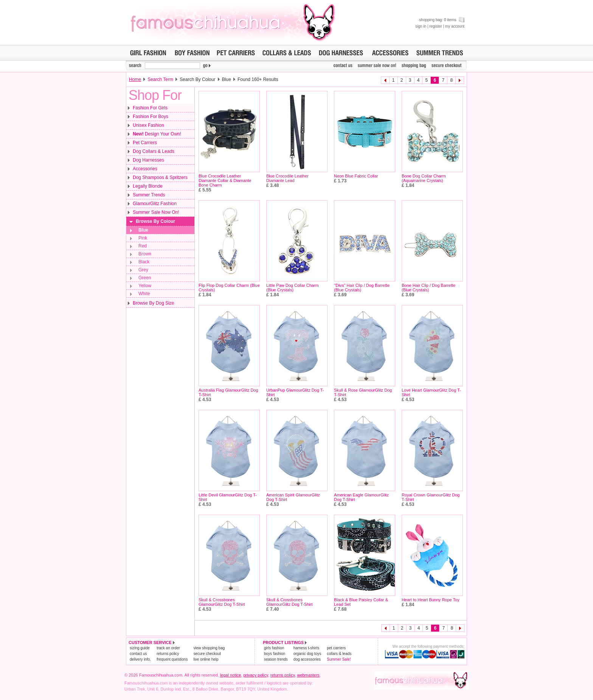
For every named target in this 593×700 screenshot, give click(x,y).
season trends (276, 659)
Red (143, 246)
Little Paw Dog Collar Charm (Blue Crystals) (293, 288)
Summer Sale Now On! (156, 212)
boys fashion (275, 654)
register (435, 26)
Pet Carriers (145, 143)
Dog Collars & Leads (154, 151)
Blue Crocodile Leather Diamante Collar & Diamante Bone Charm (225, 180)
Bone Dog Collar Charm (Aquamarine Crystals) (424, 178)
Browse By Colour (155, 221)
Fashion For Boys (151, 117)
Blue (143, 230)
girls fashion (274, 648)
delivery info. (140, 659)
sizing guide (140, 648)
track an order (168, 648)
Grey (143, 270)
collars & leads (339, 654)
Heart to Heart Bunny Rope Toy (431, 600)
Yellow (145, 286)
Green (145, 278)
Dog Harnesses (148, 160)
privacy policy (255, 675)
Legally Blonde (148, 186)
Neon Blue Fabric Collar (356, 176)
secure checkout (207, 654)
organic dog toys (307, 654)
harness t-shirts (306, 648)
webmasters (308, 675)
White (144, 294)
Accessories (145, 169)
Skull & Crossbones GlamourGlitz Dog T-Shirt (222, 602)
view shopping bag (209, 648)
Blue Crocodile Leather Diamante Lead (287, 178)
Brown (145, 254)
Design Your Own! (157, 134)
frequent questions (172, 659)
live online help (206, 659)
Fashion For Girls (150, 108)
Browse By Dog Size (153, 303)
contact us (138, 654)
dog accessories (307, 659)
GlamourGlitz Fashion (155, 204)
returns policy (168, 654)
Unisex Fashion (148, 125)
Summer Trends (149, 195)
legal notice (231, 675)
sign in (421, 26)
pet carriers (336, 648)
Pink (143, 238)
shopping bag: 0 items (442, 20)
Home (135, 79)
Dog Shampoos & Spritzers (160, 177)
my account (455, 26)
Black (144, 262)
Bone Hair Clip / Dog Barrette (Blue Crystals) (428, 288)
